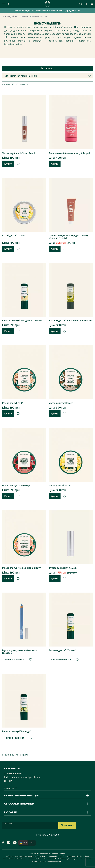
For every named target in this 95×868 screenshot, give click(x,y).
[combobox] (48, 76)
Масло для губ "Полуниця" (16, 486)
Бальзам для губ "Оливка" (62, 650)
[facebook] (3, 843)
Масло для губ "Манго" (61, 486)
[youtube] (15, 843)
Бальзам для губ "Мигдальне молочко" (23, 321)
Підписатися (67, 825)
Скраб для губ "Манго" (14, 236)
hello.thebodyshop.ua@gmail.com (22, 777)
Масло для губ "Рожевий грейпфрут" (22, 568)
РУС (32, 843)
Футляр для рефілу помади (63, 568)
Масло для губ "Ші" (12, 403)
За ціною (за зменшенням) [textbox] (21, 76)
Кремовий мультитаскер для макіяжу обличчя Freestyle (68, 237)
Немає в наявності (14, 660)
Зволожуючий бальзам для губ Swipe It (70, 153)
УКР (23, 843)
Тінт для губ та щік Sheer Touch (19, 153)
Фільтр (47, 69)
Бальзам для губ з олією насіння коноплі (71, 321)
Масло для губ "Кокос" (61, 403)
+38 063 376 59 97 (13, 774)
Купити (8, 164)
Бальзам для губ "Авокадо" (17, 731)
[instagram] (9, 843)
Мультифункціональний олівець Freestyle (19, 652)
